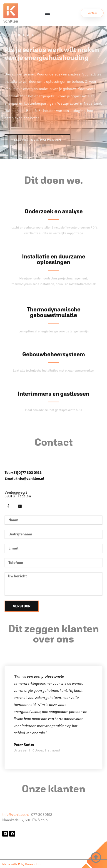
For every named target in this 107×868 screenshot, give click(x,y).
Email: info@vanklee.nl (24, 563)
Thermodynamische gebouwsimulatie (54, 382)
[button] (47, 13)
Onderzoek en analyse (54, 266)
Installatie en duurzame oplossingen (54, 314)
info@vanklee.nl (16, 815)
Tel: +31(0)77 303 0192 (23, 557)
